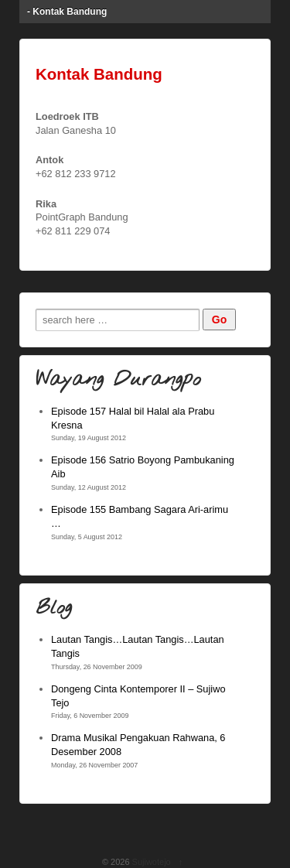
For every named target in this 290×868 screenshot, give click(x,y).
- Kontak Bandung (67, 12)
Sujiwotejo (152, 862)
